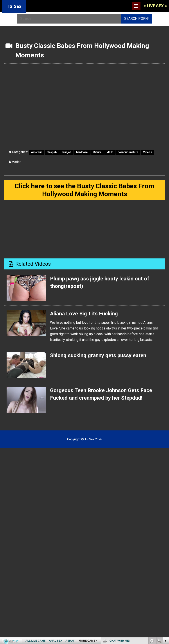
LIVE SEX (155, 6)
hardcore (82, 152)
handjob (66, 152)
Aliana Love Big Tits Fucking (84, 314)
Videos (148, 152)
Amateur (36, 152)
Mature (97, 152)
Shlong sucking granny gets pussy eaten (98, 355)
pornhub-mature (128, 152)
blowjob (52, 152)
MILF (110, 152)
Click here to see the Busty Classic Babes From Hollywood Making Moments (84, 190)
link (165, 575)
